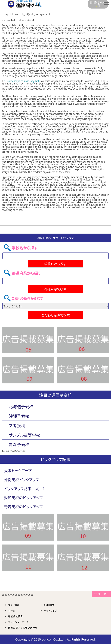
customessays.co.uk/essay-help (22, 81)
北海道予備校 (21, 406)
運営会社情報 (15, 616)
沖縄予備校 (19, 416)
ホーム (12, 611)
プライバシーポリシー (20, 622)
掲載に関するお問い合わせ (23, 628)
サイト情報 (14, 605)
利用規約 (49, 605)
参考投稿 (17, 425)
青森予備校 (19, 444)
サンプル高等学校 (24, 435)
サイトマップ (50, 611)
